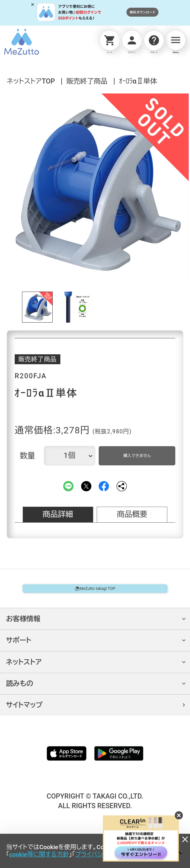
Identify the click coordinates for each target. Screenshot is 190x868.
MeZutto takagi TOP (95, 596)
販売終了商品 (87, 81)
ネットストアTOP (31, 81)
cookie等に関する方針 (39, 854)
